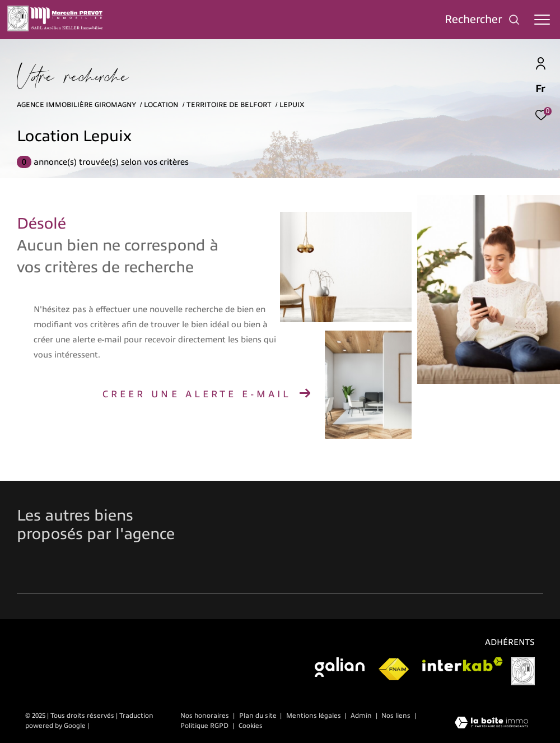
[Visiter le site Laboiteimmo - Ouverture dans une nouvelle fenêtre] (491, 724)
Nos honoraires (205, 716)
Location (161, 105)
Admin (362, 716)
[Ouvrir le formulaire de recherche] (482, 19)
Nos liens (397, 716)
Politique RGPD (204, 726)
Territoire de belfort (229, 105)
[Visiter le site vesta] (523, 671)
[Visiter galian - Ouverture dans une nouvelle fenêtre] (340, 667)
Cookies (251, 726)
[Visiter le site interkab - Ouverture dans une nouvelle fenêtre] (463, 664)
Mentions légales (314, 716)
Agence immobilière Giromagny (76, 105)
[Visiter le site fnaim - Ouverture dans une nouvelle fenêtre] (393, 670)
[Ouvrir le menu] (542, 20)
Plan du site (259, 716)
